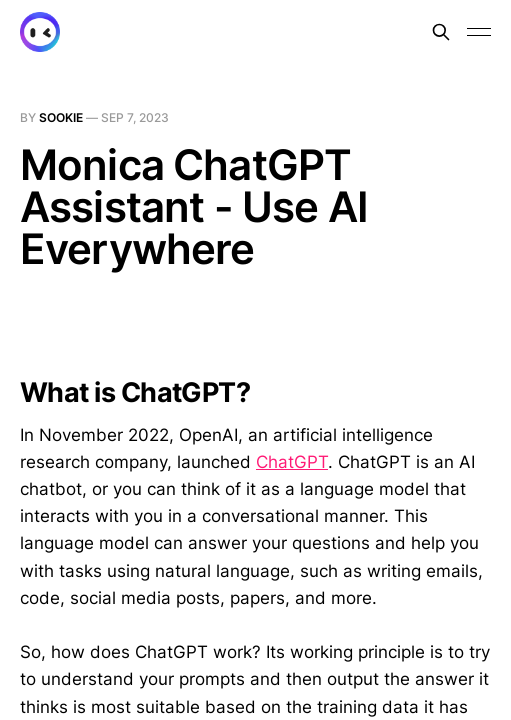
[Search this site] (441, 32)
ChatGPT (292, 462)
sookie (61, 117)
